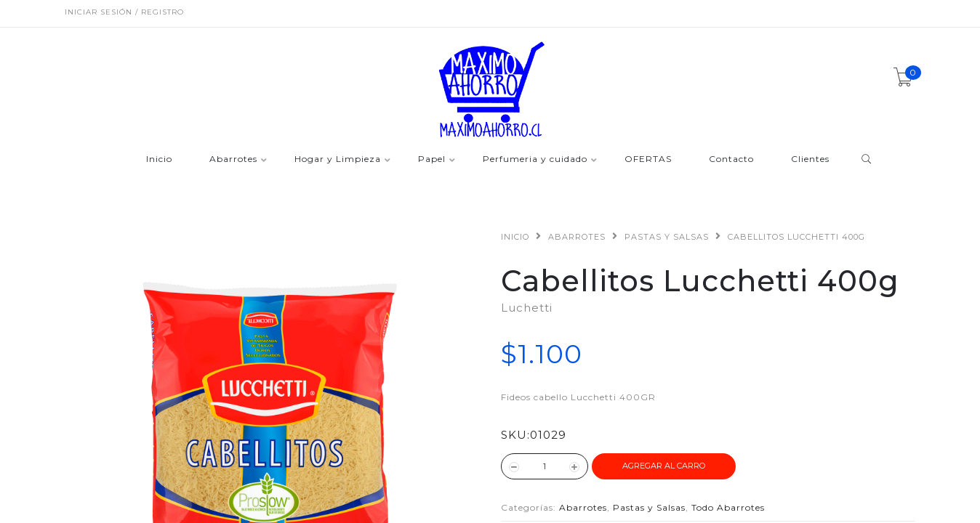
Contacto (731, 159)
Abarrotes (233, 159)
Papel (432, 159)
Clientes (810, 159)
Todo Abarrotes (728, 507)
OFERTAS (648, 159)
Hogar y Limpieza (338, 159)
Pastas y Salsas (667, 237)
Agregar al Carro (664, 466)
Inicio (159, 159)
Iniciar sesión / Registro (124, 12)
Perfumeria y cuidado (535, 159)
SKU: (515, 435)
